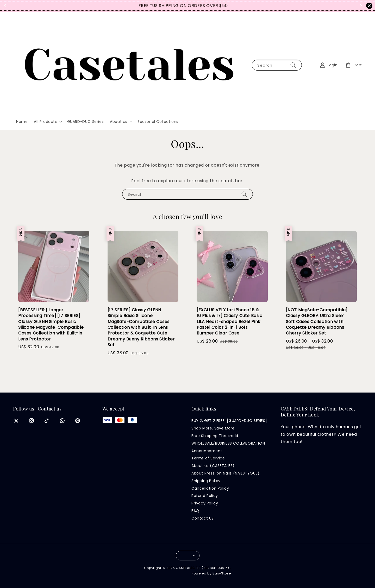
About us (119, 122)
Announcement (207, 451)
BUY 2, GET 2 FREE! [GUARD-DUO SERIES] (229, 421)
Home (22, 122)
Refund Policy (205, 496)
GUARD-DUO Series (86, 122)
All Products (45, 122)
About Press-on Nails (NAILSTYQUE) (226, 473)
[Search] (293, 65)
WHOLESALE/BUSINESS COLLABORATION (228, 443)
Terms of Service (208, 458)
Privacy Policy (205, 503)
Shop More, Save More (213, 428)
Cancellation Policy (210, 488)
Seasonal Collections (158, 122)
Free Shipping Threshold (215, 436)
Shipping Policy (206, 481)
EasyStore (222, 573)
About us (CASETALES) (213, 466)
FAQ (195, 511)
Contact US (203, 518)
